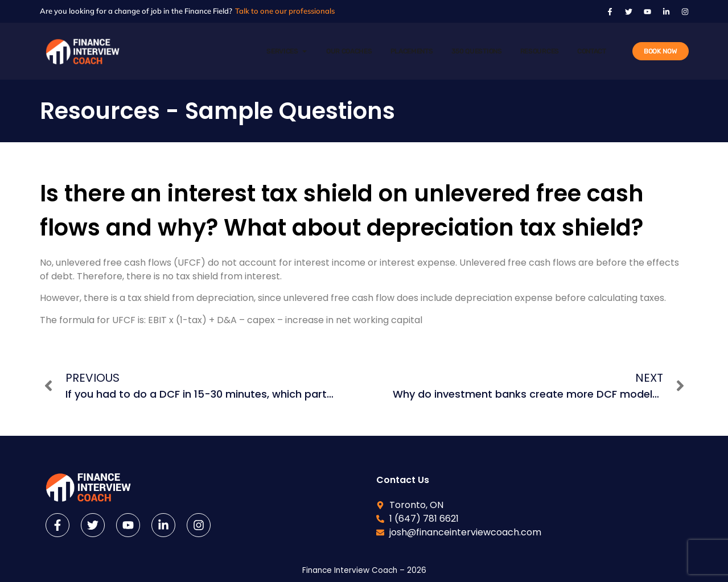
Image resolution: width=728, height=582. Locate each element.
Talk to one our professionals (285, 11)
